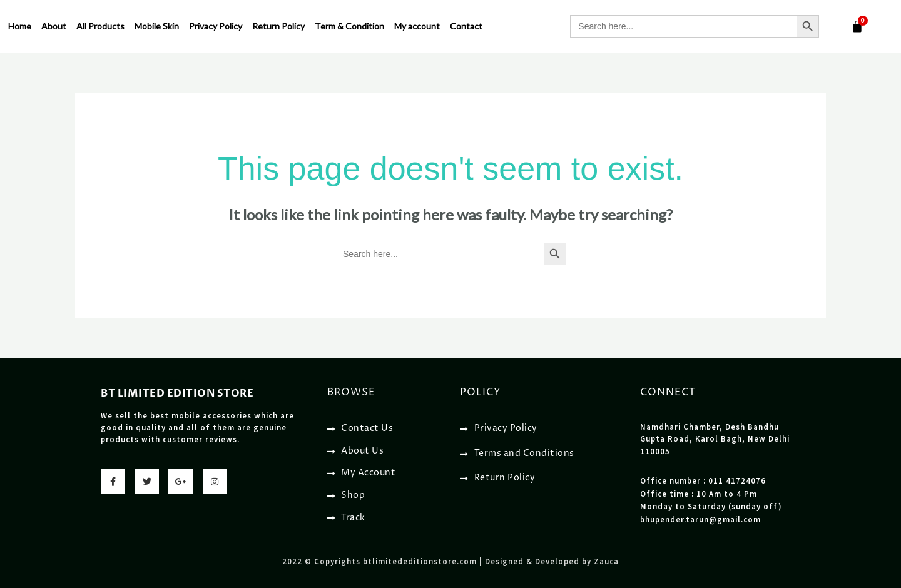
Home (20, 26)
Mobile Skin (157, 26)
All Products (100, 26)
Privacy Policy (216, 26)
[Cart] (857, 26)
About (54, 26)
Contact (466, 26)
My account (417, 26)
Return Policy (278, 26)
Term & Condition (349, 26)
